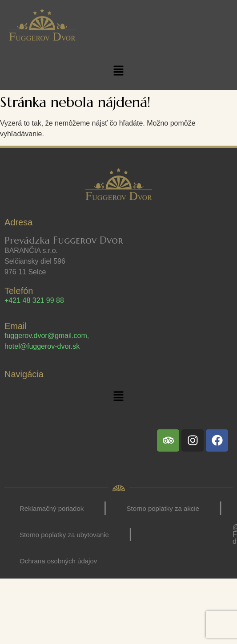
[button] (118, 71)
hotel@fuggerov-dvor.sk (42, 346)
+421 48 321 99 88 (34, 300)
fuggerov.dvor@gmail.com (46, 336)
